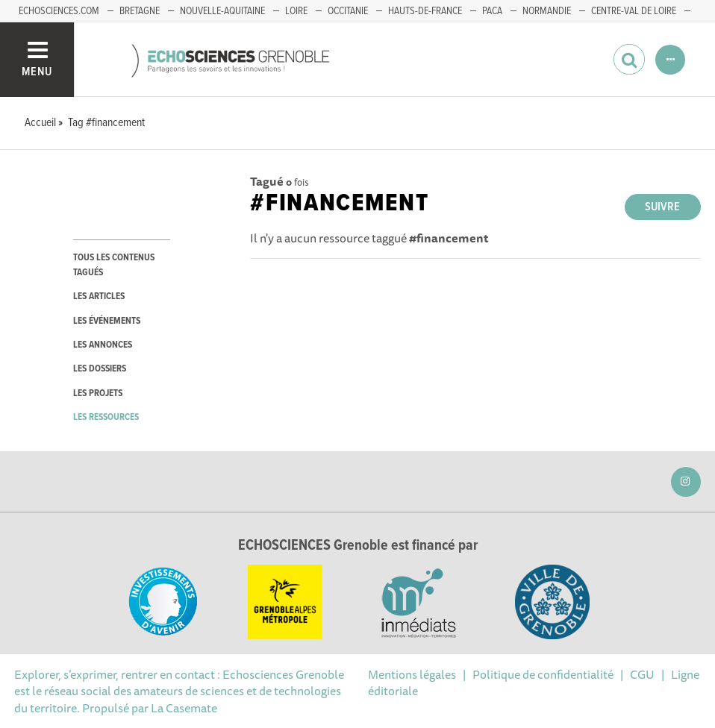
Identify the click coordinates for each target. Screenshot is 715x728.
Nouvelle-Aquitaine (222, 11)
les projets (98, 393)
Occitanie (348, 11)
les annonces (103, 345)
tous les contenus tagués (114, 265)
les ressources (106, 417)
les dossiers (100, 369)
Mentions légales (412, 674)
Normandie (547, 11)
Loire (296, 11)
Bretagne (140, 11)
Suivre (662, 207)
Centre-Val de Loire (634, 11)
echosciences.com (59, 11)
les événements (107, 321)
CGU (642, 674)
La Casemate (184, 708)
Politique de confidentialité (543, 674)
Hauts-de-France (425, 11)
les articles (99, 296)
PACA (492, 11)
